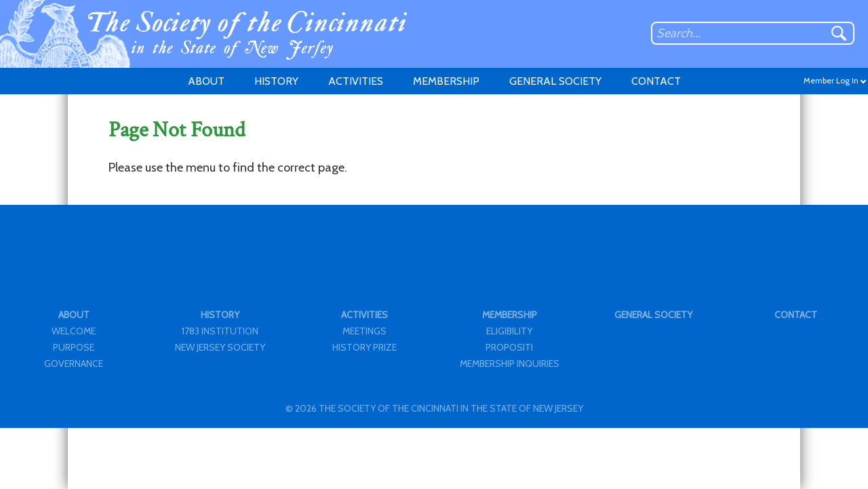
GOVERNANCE (74, 364)
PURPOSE (74, 347)
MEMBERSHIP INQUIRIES (510, 364)
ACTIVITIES (356, 81)
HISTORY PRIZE (364, 347)
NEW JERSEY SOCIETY (220, 347)
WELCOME (74, 331)
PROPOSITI (509, 347)
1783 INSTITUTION (220, 331)
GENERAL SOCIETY (555, 81)
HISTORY (276, 81)
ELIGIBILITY (509, 331)
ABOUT (206, 81)
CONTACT (656, 81)
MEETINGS (364, 331)
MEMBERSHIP (446, 81)
